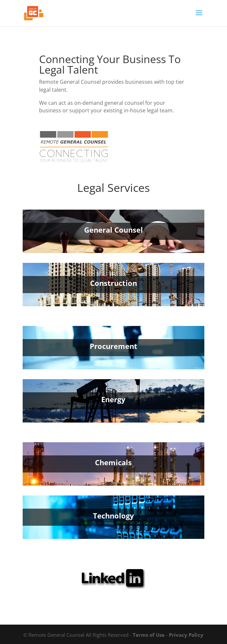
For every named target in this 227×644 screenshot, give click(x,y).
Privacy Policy (186, 635)
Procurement (113, 346)
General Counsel (113, 230)
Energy (113, 399)
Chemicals (113, 462)
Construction (113, 283)
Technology (113, 516)
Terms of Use (149, 635)
